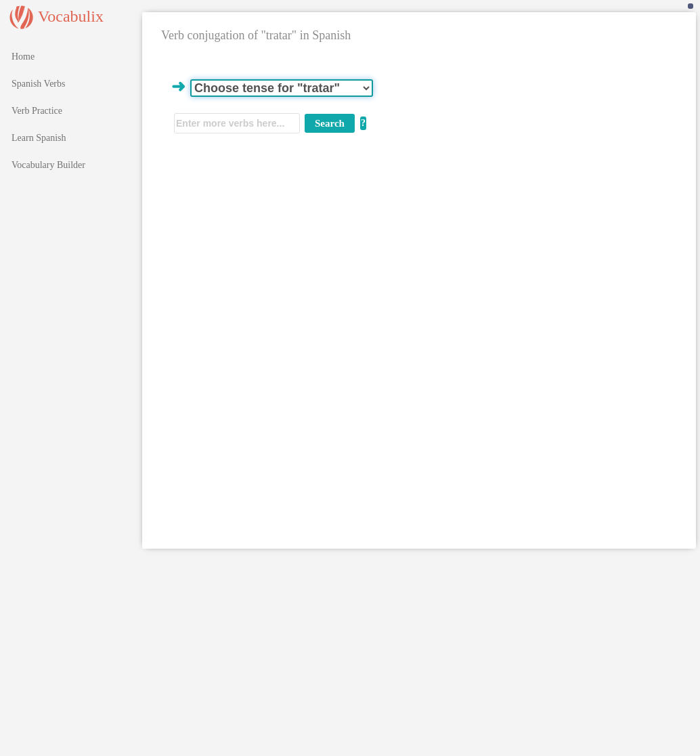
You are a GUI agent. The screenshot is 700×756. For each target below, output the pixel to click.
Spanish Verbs (38, 84)
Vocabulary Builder (48, 165)
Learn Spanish (39, 138)
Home (23, 57)
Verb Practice (37, 111)
